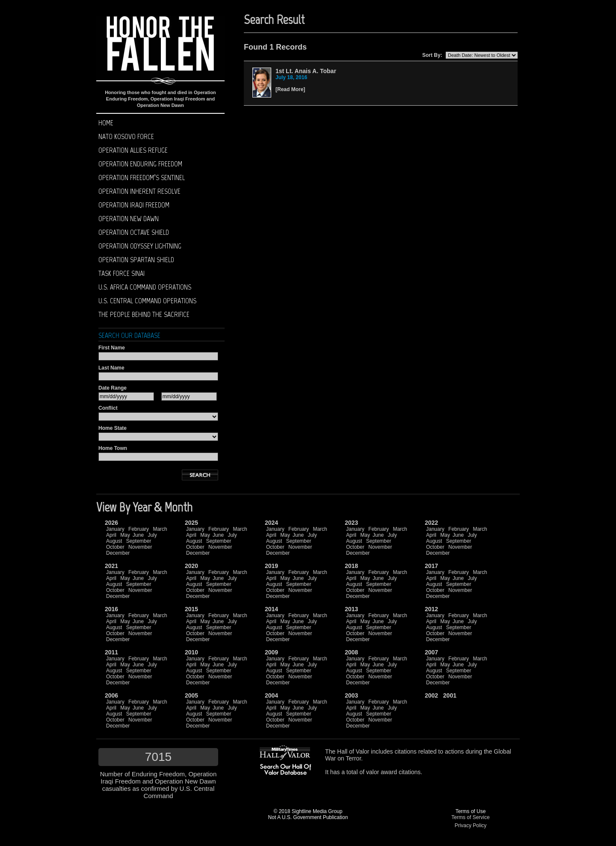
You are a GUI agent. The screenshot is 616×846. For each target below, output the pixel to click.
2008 (351, 652)
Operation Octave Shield (134, 232)
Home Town (113, 448)
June (138, 535)
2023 (351, 523)
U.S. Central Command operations (147, 301)
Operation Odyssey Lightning (140, 246)
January (115, 529)
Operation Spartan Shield (136, 260)
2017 (431, 566)
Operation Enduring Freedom (140, 164)
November (140, 547)
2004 (271, 695)
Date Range (113, 388)
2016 (111, 609)
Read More (290, 89)
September (139, 541)
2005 (191, 695)
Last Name (111, 368)
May (125, 535)
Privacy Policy (471, 825)
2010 (191, 652)
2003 (351, 695)
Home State (113, 428)
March (160, 529)
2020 (191, 566)
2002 (431, 695)
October (115, 547)
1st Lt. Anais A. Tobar (306, 71)
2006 (111, 695)
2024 (271, 523)
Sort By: (432, 55)
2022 (431, 523)
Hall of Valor (353, 751)
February (139, 529)
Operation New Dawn (129, 219)
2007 (431, 652)
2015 (191, 609)
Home (106, 123)
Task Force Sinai (121, 273)
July (152, 535)
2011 (111, 652)
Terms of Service (470, 817)
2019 (271, 566)
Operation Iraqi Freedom (134, 205)
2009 (271, 652)
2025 (191, 523)
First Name (112, 348)
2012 (431, 609)
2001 (450, 695)
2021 (111, 566)
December (118, 553)
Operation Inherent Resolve (139, 191)
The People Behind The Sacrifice (144, 314)
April (111, 535)
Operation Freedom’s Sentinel (142, 177)
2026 (111, 523)
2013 (351, 609)
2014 (271, 609)
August (114, 541)
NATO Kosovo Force (126, 136)
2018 (351, 566)
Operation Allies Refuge (133, 150)
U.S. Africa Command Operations (145, 287)
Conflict (108, 408)
